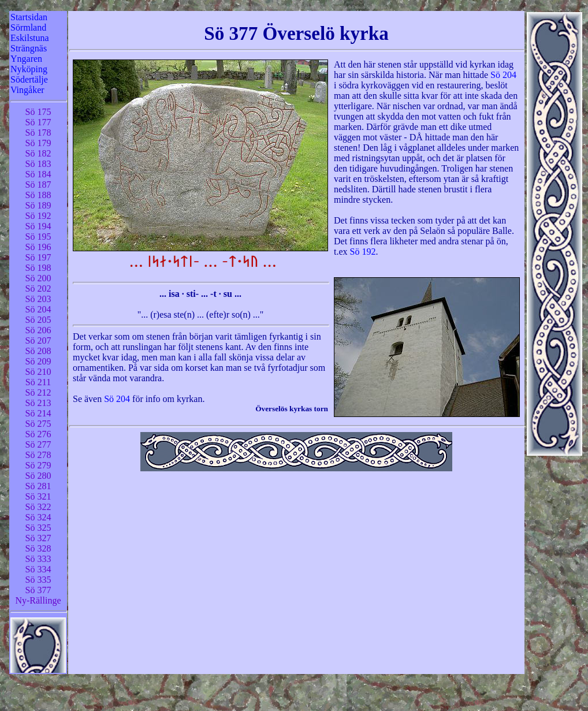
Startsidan (29, 17)
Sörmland (28, 27)
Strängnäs (29, 48)
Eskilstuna (30, 38)
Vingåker (27, 90)
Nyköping (29, 69)
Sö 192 (363, 252)
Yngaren (26, 59)
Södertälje (29, 79)
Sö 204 (503, 75)
